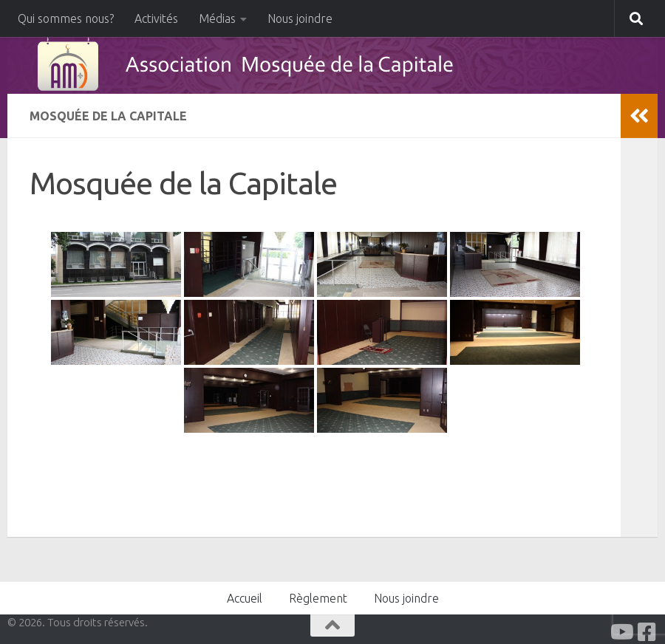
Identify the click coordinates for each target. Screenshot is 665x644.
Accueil (245, 598)
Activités (156, 18)
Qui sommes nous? (66, 18)
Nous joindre (300, 18)
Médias (217, 18)
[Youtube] (621, 632)
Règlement (318, 598)
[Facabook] (647, 632)
